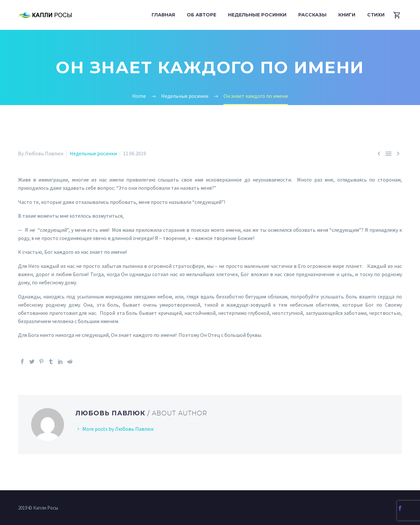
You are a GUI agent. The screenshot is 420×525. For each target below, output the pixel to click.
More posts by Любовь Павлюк (118, 429)
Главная (163, 15)
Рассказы (312, 15)
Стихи (376, 15)
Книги (347, 15)
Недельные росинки (257, 15)
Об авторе (201, 15)
